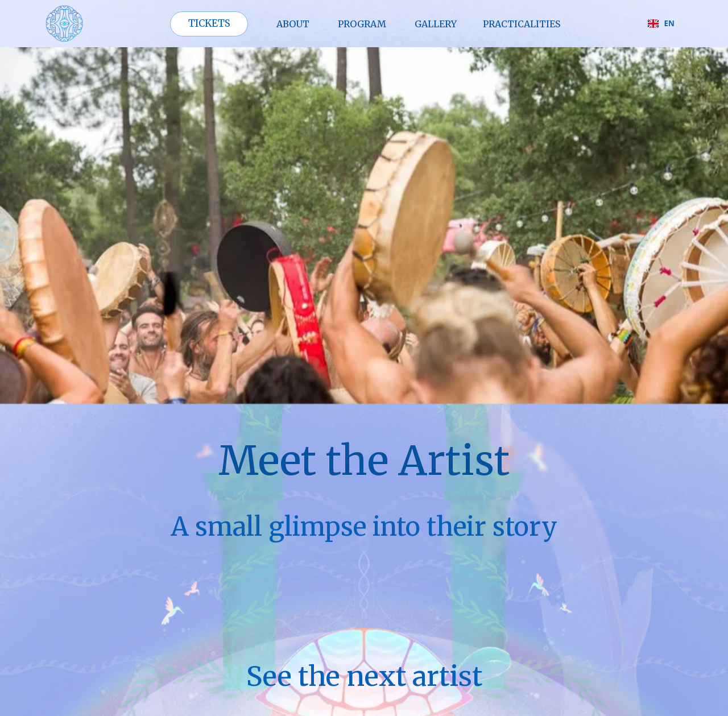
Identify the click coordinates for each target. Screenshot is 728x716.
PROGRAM (362, 24)
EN (661, 23)
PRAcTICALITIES (522, 24)
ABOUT (293, 24)
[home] (64, 24)
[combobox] (661, 24)
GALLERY (436, 24)
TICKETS (209, 23)
